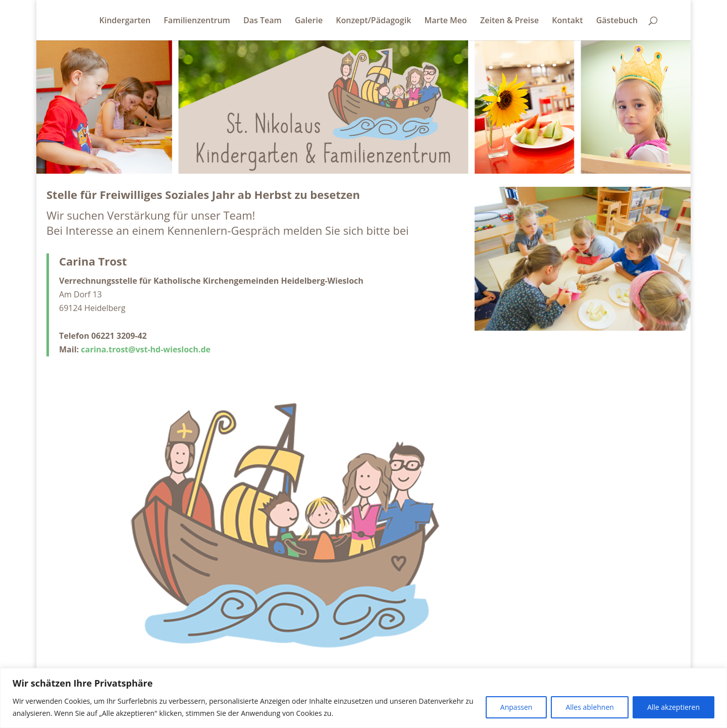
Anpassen (516, 707)
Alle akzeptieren (673, 707)
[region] (363, 698)
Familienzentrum (197, 21)
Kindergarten (125, 21)
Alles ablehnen (589, 707)
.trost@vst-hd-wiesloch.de (158, 349)
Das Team (263, 21)
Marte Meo (445, 21)
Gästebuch (617, 21)
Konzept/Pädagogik (373, 21)
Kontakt (567, 21)
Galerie (309, 21)
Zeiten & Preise (509, 21)
